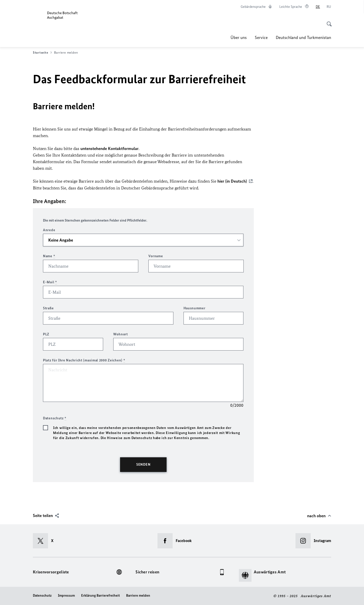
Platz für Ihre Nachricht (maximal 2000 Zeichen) (84, 360)
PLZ (46, 334)
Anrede (49, 230)
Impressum (66, 595)
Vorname (156, 256)
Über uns (239, 37)
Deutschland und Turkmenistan (303, 37)
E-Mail (50, 282)
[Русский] (329, 7)
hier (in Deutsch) (232, 181)
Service (261, 37)
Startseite (42, 53)
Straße (48, 308)
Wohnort (121, 334)
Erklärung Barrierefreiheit (100, 595)
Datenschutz (42, 595)
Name (49, 256)
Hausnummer (195, 308)
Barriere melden (138, 595)
